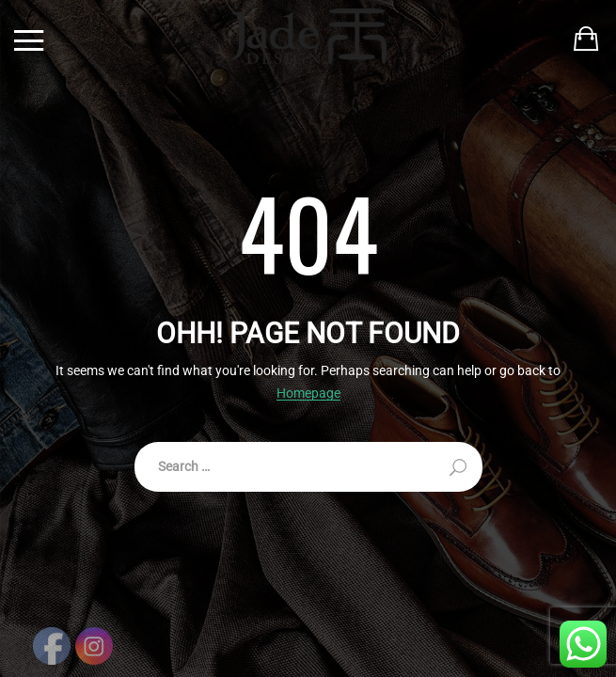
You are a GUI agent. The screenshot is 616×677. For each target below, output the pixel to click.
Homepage (308, 394)
